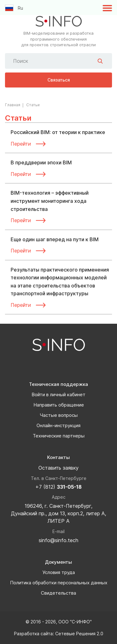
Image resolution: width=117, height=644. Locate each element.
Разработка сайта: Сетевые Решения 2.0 (59, 634)
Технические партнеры (59, 436)
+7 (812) (58, 487)
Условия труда (59, 572)
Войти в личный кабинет (58, 394)
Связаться (59, 80)
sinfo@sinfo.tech (58, 540)
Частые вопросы (59, 415)
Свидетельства (58, 593)
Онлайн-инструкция (58, 425)
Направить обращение (59, 405)
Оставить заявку (58, 468)
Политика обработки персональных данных (59, 583)
